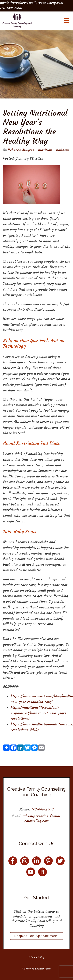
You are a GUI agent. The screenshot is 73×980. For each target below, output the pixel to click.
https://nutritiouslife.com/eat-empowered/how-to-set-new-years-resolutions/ (39, 713)
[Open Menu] (66, 21)
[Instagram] (25, 861)
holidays (63, 150)
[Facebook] (13, 861)
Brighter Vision (43, 969)
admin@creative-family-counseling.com (42, 818)
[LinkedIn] (36, 861)
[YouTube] (31, 872)
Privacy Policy (36, 957)
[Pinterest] (48, 861)
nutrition (45, 150)
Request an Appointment (37, 936)
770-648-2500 (42, 809)
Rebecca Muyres (21, 150)
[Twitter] (60, 861)
